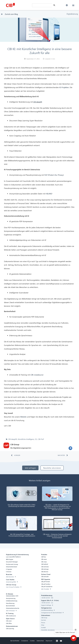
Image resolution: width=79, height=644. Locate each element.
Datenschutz (40, 641)
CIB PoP (41, 439)
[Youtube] (61, 641)
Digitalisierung (72, 14)
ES (36, 439)
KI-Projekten (64, 87)
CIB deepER (38, 102)
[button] (67, 5)
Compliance (25, 641)
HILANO (49, 194)
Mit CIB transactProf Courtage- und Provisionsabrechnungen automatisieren (22, 535)
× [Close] (76, 630)
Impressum (49, 641)
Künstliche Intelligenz (26, 439)
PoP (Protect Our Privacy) (54, 175)
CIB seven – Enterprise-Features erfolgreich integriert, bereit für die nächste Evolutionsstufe (57, 536)
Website (23, 417)
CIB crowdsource (37, 375)
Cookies (32, 641)
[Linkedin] (57, 641)
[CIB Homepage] (19, 5)
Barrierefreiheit (15, 641)
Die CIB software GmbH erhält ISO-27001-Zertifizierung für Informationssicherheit (22, 506)
